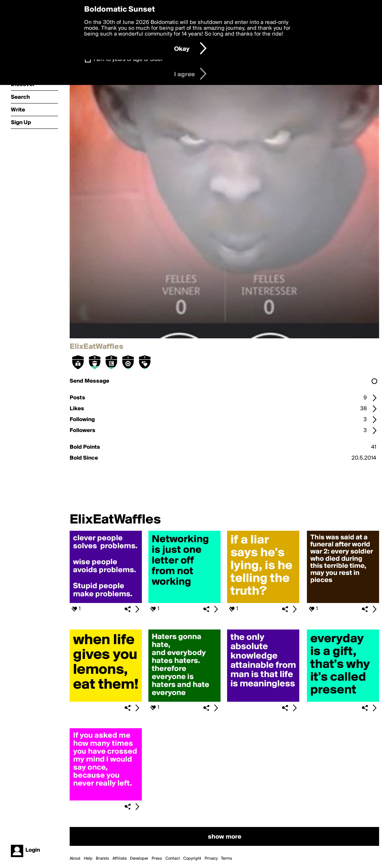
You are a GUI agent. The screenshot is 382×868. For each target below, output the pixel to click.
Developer (139, 859)
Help (88, 859)
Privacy (211, 859)
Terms (227, 859)
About (75, 859)
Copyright (192, 859)
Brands (102, 859)
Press (157, 859)
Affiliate (120, 859)
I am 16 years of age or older (128, 60)
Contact (173, 859)
